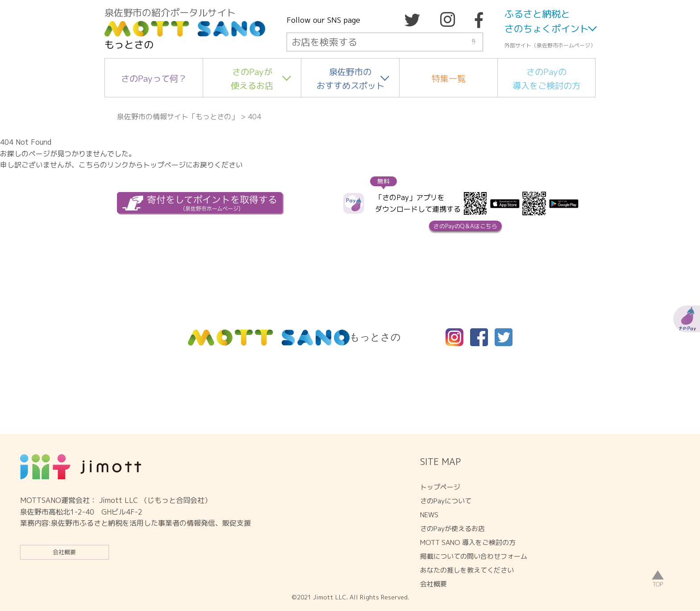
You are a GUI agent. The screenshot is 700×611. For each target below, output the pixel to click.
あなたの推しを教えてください (467, 570)
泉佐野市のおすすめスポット (350, 79)
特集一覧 (449, 78)
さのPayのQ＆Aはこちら (465, 226)
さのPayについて (446, 501)
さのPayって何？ (154, 78)
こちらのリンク (104, 165)
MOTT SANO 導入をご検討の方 (468, 542)
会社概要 (64, 552)
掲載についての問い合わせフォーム (474, 556)
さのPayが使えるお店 (252, 79)
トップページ (440, 487)
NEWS (429, 515)
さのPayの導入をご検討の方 (546, 79)
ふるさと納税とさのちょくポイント (547, 21)
